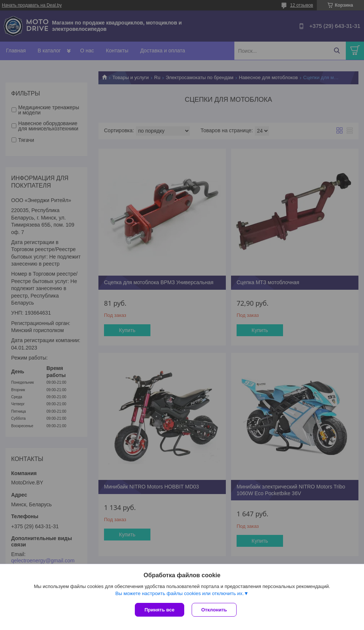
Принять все (160, 610)
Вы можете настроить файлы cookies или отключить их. (179, 593)
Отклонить (214, 610)
